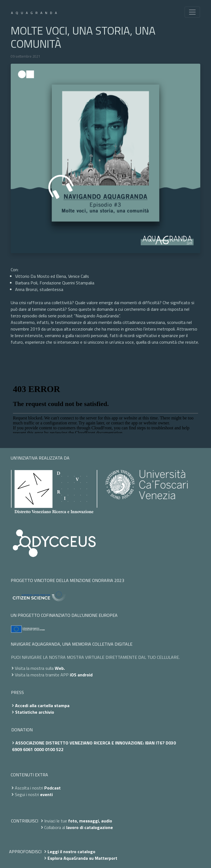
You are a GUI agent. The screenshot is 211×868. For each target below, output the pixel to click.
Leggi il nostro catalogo (71, 852)
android (85, 675)
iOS (73, 675)
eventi (46, 794)
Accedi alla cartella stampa (42, 705)
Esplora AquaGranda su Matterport (82, 858)
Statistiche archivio (35, 712)
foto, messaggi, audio (90, 821)
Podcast (52, 788)
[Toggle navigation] (192, 12)
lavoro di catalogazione (90, 827)
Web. (60, 668)
